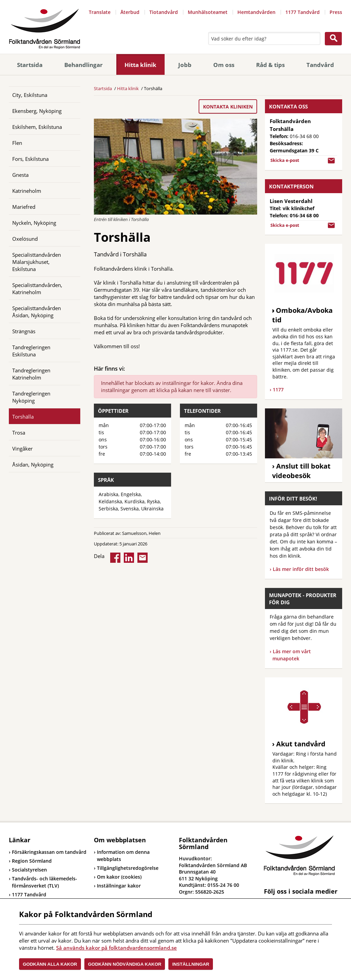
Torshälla (23, 417)
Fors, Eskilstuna (30, 159)
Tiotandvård (164, 12)
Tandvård (320, 65)
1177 (278, 390)
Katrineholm (27, 191)
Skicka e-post (285, 160)
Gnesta (20, 175)
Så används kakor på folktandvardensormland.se (116, 948)
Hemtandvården (256, 12)
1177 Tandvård (303, 12)
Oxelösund (25, 239)
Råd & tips (270, 65)
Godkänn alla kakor (50, 964)
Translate (100, 12)
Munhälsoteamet (208, 12)
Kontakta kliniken (228, 107)
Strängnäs (24, 331)
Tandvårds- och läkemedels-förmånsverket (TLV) (43, 882)
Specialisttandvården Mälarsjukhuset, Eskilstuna (37, 262)
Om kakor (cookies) (119, 877)
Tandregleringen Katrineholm (31, 374)
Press (336, 12)
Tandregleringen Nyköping (31, 397)
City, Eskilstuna (30, 95)
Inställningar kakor (119, 886)
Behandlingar (83, 65)
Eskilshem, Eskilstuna (37, 127)
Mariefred (24, 207)
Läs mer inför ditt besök (301, 569)
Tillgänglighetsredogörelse (128, 868)
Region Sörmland (30, 861)
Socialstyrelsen (28, 870)
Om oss (224, 65)
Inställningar (191, 964)
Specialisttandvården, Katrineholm (37, 289)
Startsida (30, 65)
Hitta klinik (140, 65)
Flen (17, 143)
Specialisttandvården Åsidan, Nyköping (37, 312)
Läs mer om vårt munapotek (292, 655)
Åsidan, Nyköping (33, 464)
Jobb (185, 65)
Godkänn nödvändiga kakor (125, 964)
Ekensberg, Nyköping (37, 111)
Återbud (130, 12)
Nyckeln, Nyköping (34, 223)
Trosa (19, 433)
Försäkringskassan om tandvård (48, 852)
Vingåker (22, 449)
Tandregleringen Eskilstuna (31, 351)
